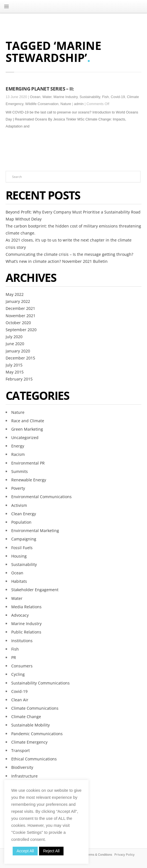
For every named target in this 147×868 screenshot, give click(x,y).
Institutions (22, 641)
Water (47, 97)
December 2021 (20, 308)
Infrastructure (24, 776)
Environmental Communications (41, 497)
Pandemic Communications (37, 734)
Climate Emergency (29, 742)
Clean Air (20, 700)
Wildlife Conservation (42, 104)
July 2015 (14, 365)
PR (14, 657)
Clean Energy (24, 514)
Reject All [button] (51, 851)
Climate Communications (35, 708)
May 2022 (15, 294)
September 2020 (21, 330)
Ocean (35, 97)
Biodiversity (22, 767)
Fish (105, 97)
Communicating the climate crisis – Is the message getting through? (69, 254)
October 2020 (18, 323)
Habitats (19, 581)
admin (79, 104)
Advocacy (20, 615)
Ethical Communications (34, 759)
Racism (18, 454)
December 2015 (20, 358)
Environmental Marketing (35, 531)
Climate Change (26, 717)
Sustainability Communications (40, 683)
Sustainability (90, 97)
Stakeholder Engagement (35, 590)
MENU (6, 6)
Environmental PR (28, 463)
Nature (66, 104)
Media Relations (26, 607)
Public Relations (26, 632)
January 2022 (18, 301)
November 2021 (21, 316)
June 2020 (15, 344)
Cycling (18, 674)
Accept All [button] (25, 851)
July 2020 (14, 337)
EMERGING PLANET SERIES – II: (40, 89)
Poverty (18, 488)
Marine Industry (65, 97)
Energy (18, 446)
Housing (19, 556)
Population (21, 522)
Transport (21, 750)
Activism (19, 505)
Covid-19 (118, 97)
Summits (20, 471)
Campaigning (24, 539)
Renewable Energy (29, 480)
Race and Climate (28, 421)
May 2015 (15, 372)
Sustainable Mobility (30, 725)
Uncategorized (25, 438)
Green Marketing (27, 429)
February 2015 (19, 379)
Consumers (22, 666)
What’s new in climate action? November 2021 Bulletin (57, 261)
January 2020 (18, 351)
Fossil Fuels (22, 548)
